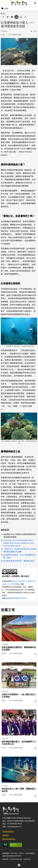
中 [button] (16, 17)
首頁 (3, 14)
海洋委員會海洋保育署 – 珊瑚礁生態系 (19, 561)
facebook (3, 17)
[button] (35, 3)
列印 (21, 17)
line (11, 17)
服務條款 (6, 835)
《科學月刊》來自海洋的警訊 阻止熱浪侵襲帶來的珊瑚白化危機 (20, 550)
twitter (8, 17)
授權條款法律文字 (20, 598)
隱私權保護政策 (8, 832)
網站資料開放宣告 (9, 839)
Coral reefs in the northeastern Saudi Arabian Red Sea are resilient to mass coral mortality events (19, 543)
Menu (3, 3)
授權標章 (9, 598)
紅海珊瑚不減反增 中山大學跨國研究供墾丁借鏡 (20, 556)
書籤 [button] (25, 17)
